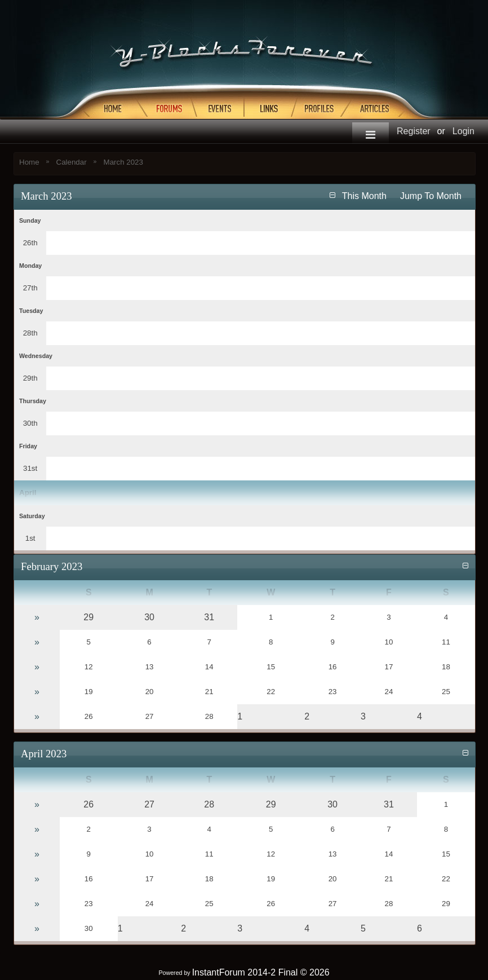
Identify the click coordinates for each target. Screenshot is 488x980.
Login (463, 131)
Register (414, 131)
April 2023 (44, 754)
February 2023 (52, 566)
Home (29, 162)
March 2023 (123, 162)
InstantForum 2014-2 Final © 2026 (261, 972)
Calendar (72, 162)
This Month (364, 196)
